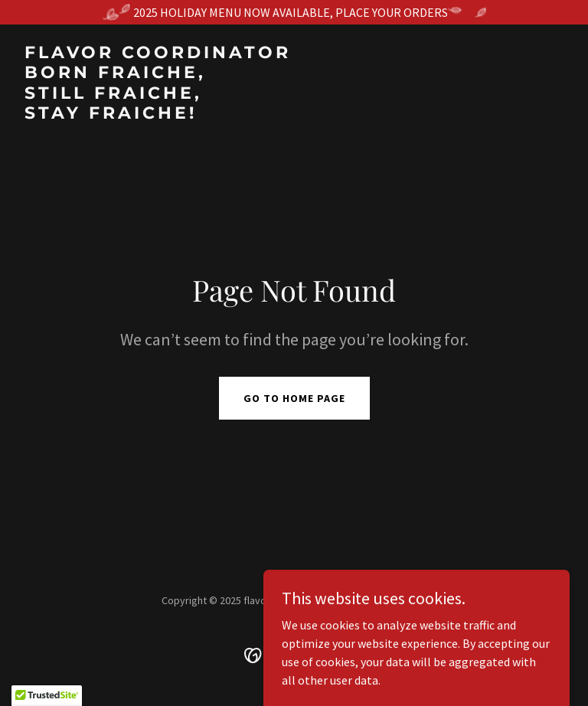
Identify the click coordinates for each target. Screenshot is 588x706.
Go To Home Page (294, 398)
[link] (158, 114)
